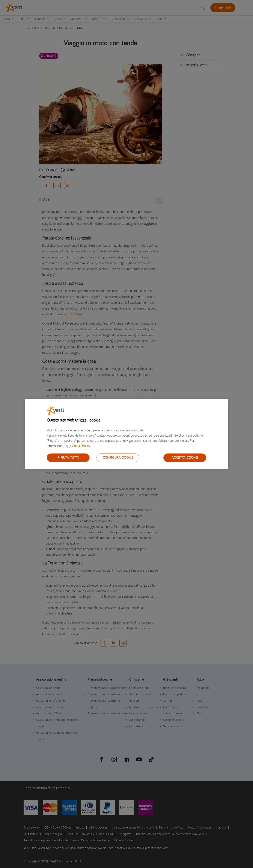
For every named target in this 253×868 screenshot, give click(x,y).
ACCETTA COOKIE (185, 458)
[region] (126, 434)
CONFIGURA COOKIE (118, 458)
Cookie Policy (81, 446)
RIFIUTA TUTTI (68, 458)
